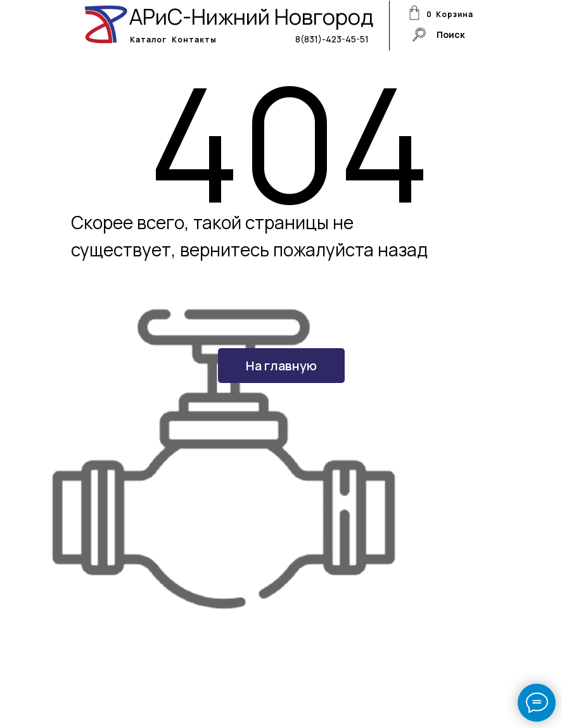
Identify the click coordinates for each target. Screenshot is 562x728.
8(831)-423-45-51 (332, 39)
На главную (281, 366)
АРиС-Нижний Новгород (252, 16)
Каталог (148, 40)
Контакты (194, 40)
